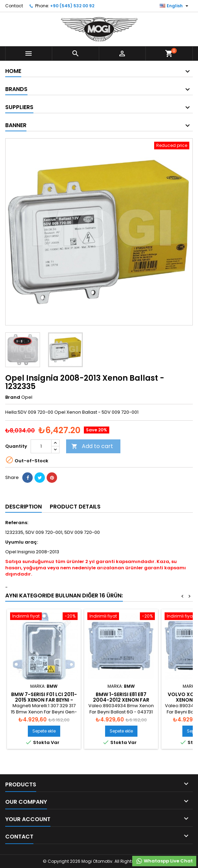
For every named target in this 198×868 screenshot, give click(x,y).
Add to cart (92, 446)
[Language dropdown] (175, 6)
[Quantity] (41, 446)
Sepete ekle (44, 731)
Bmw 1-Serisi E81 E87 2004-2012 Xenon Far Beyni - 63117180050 (121, 700)
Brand (13, 397)
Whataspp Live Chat (164, 861)
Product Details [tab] (75, 507)
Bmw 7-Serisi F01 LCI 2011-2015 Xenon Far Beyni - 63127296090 (44, 700)
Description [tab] (23, 507)
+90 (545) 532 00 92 (72, 6)
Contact (14, 6)
